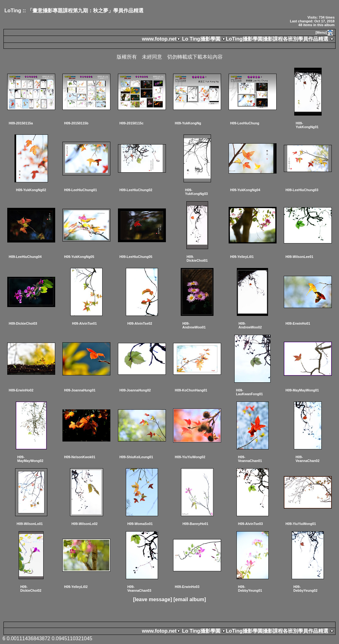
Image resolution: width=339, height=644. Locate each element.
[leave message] (153, 599)
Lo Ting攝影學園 (201, 39)
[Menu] (321, 32)
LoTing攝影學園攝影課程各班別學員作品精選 (277, 39)
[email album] (190, 599)
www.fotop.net (159, 39)
